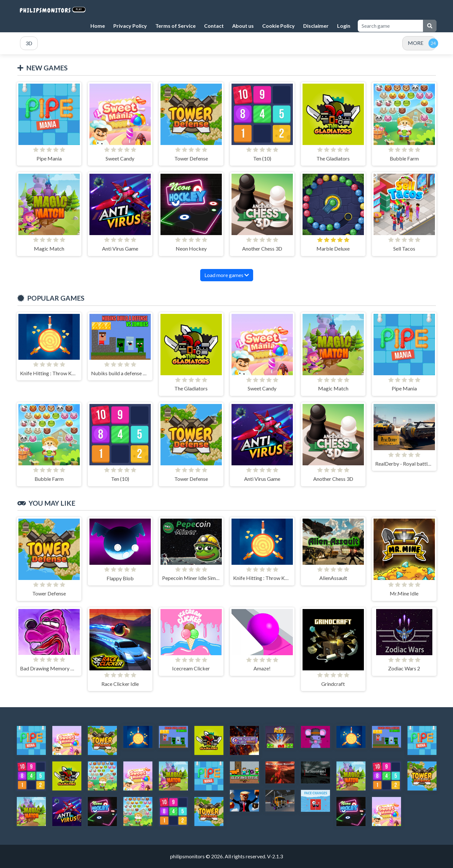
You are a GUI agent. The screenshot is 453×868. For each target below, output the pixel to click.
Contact (214, 26)
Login (344, 26)
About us (243, 26)
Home (98, 26)
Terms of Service (175, 26)
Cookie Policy (278, 26)
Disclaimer (316, 26)
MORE (416, 43)
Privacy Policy (130, 26)
